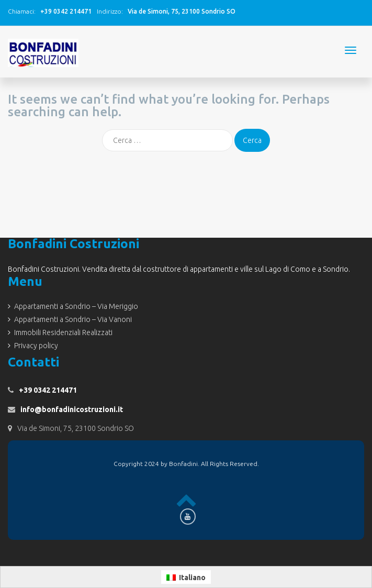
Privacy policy (36, 346)
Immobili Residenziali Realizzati (63, 332)
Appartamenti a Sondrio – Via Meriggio (76, 306)
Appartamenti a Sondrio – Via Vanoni (73, 319)
